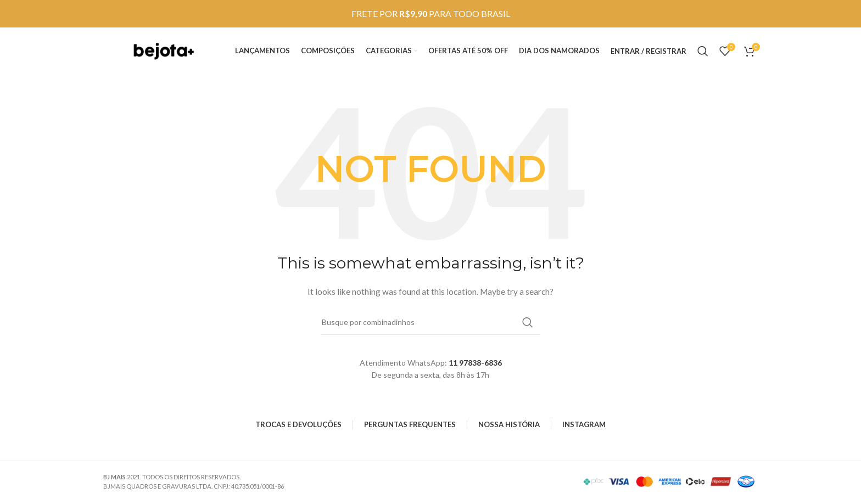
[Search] (703, 52)
